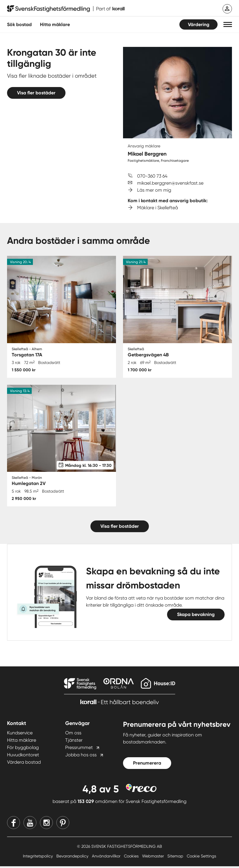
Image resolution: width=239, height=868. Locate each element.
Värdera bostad (24, 764)
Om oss (73, 735)
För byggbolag (23, 749)
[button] (228, 24)
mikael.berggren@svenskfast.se (170, 183)
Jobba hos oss (81, 757)
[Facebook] (14, 824)
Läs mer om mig (154, 190)
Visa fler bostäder (36, 93)
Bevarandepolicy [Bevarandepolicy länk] (73, 858)
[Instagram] (46, 824)
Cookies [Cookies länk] (132, 858)
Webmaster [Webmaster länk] (154, 858)
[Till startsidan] (66, 9)
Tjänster (74, 742)
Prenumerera (147, 765)
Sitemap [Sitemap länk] (176, 858)
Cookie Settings (201, 858)
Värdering (199, 24)
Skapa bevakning (196, 616)
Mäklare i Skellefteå (158, 208)
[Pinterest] (63, 824)
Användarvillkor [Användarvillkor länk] (107, 858)
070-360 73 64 (152, 176)
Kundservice (20, 735)
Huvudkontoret (23, 757)
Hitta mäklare (22, 742)
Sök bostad (19, 24)
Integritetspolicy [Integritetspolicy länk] (38, 858)
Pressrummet (79, 749)
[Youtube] (30, 824)
